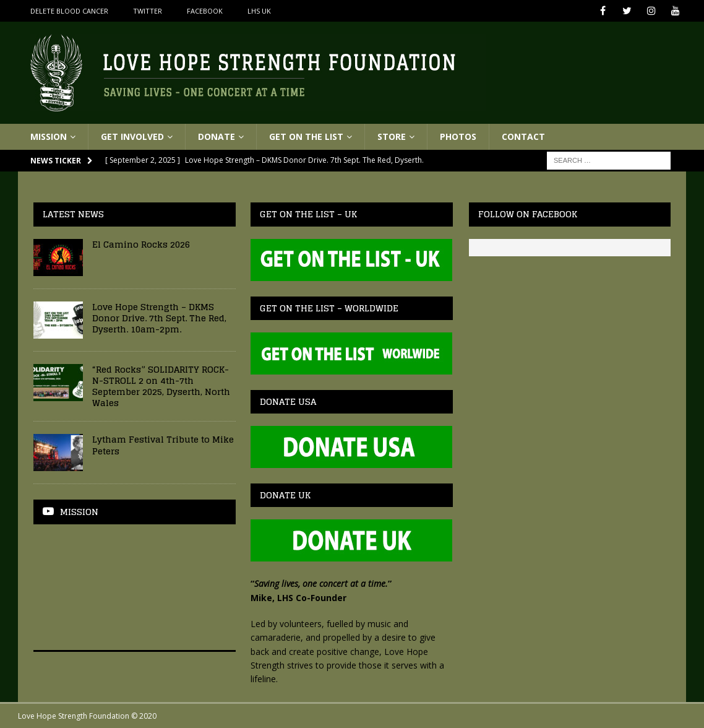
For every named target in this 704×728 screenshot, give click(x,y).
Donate (217, 136)
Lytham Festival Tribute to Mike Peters (163, 445)
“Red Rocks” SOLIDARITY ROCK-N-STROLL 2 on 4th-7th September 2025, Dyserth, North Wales (161, 386)
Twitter (148, 11)
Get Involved (132, 136)
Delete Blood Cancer (69, 11)
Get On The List (306, 136)
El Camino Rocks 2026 (141, 244)
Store (392, 136)
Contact (523, 136)
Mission (49, 136)
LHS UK (259, 11)
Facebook (205, 11)
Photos (458, 136)
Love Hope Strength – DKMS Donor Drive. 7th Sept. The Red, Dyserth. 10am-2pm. (159, 318)
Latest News (73, 214)
